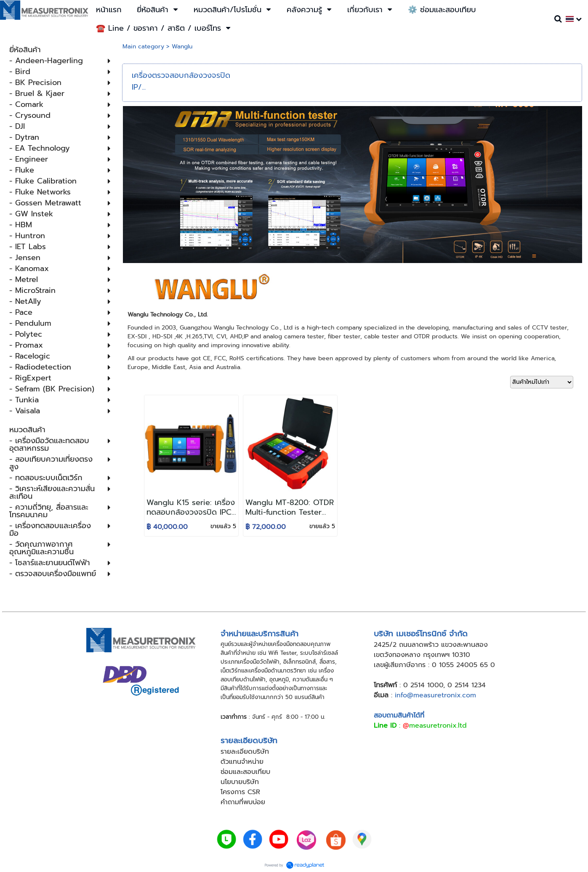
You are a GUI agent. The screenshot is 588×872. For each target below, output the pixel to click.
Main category (143, 47)
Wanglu (182, 47)
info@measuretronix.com (435, 695)
